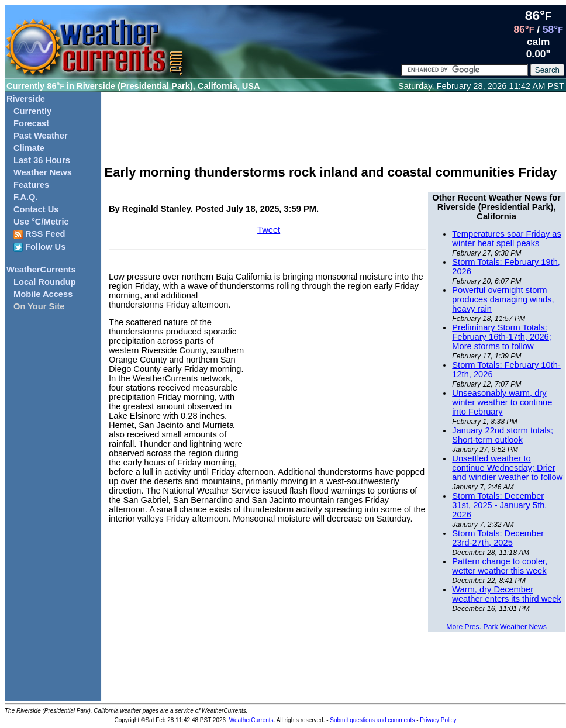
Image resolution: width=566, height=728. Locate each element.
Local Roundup (45, 282)
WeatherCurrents (41, 270)
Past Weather (41, 136)
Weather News (43, 172)
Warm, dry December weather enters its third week (507, 594)
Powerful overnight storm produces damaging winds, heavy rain (503, 299)
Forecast (31, 123)
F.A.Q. (26, 197)
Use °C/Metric (41, 222)
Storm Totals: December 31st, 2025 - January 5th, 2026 (499, 505)
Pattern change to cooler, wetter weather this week (500, 566)
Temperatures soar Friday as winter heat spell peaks (507, 239)
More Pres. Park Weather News (496, 627)
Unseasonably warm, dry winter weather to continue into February (502, 402)
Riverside (26, 99)
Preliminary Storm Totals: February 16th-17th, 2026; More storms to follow (501, 337)
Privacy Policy (438, 720)
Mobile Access (43, 294)
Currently (32, 111)
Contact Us (36, 209)
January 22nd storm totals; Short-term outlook (503, 435)
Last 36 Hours (42, 160)
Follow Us (39, 247)
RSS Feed (39, 234)
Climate (29, 148)
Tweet (269, 230)
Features (31, 185)
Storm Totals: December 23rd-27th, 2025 (498, 538)
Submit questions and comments (372, 720)
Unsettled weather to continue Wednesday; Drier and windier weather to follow (507, 468)
